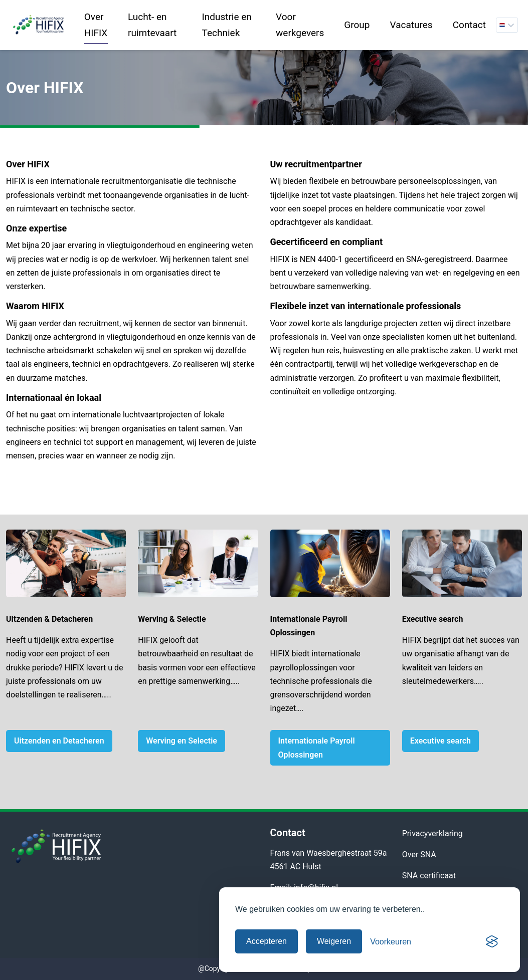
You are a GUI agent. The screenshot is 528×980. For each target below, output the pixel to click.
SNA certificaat (429, 876)
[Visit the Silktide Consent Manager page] (492, 941)
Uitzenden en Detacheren (59, 741)
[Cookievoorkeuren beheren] (391, 942)
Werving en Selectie (182, 741)
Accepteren (267, 941)
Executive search (441, 741)
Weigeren (334, 941)
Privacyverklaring (432, 833)
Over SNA (419, 854)
